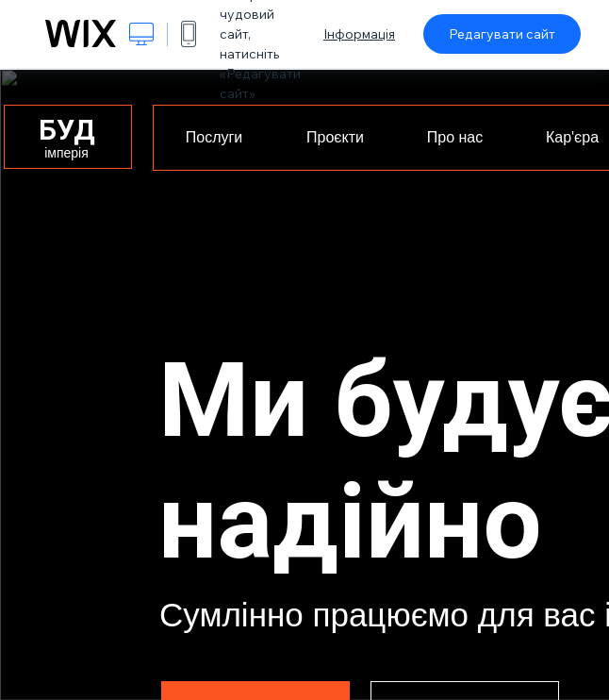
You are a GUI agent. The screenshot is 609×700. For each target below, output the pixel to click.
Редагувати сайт (502, 34)
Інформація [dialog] (359, 34)
